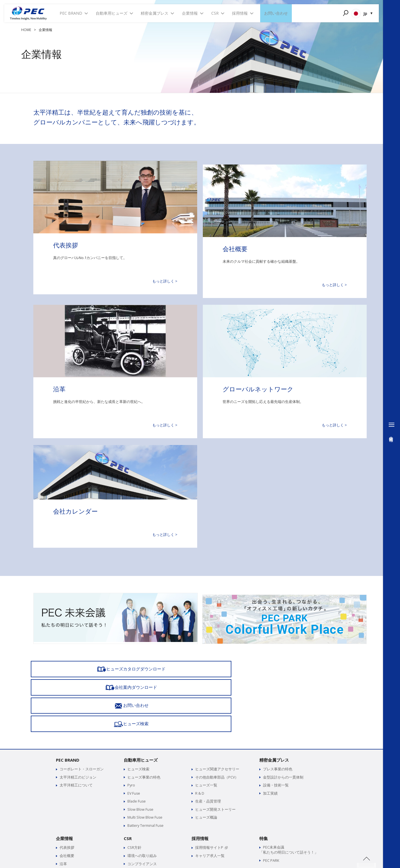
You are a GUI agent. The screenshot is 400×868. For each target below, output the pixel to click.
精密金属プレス (274, 698)
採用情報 (200, 775)
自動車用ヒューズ (141, 698)
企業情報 (64, 775)
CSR (128, 775)
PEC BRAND (68, 698)
